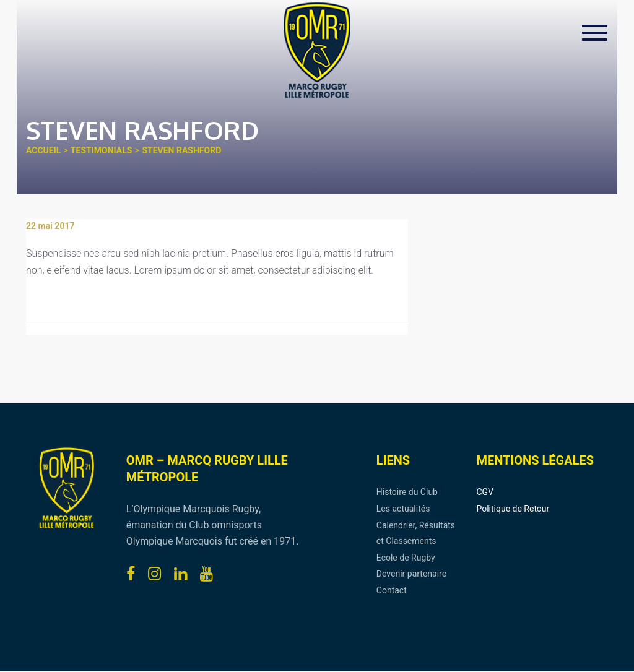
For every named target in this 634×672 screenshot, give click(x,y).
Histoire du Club (407, 492)
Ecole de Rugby (406, 558)
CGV (485, 492)
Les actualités (403, 509)
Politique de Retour (513, 509)
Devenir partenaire (411, 574)
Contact (392, 590)
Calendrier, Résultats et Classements (416, 533)
